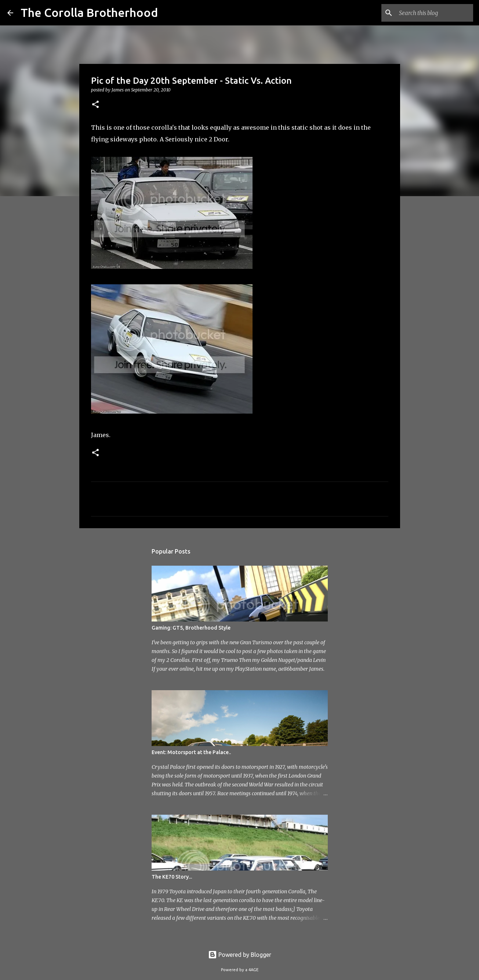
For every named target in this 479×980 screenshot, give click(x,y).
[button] (95, 105)
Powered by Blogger (240, 955)
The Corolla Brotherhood (89, 12)
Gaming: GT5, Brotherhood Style (191, 628)
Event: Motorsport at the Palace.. (191, 752)
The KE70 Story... (172, 877)
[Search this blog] (435, 13)
